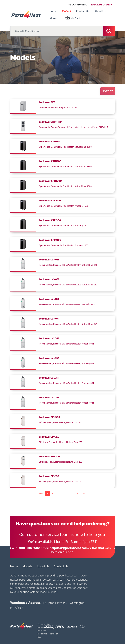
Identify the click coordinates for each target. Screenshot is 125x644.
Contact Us (61, 566)
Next (84, 493)
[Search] (109, 31)
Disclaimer (42, 634)
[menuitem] (53, 11)
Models (27, 566)
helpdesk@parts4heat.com (69, 548)
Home (14, 566)
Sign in (53, 18)
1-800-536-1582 (77, 4)
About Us (43, 566)
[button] (108, 91)
